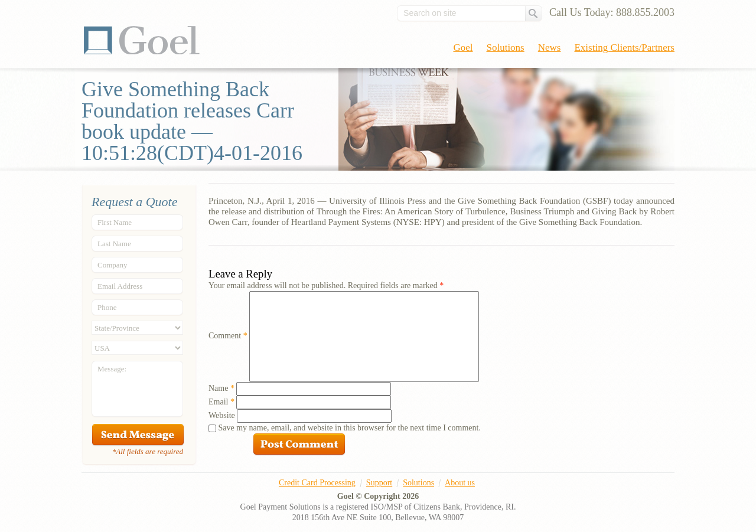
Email (221, 402)
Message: (112, 369)
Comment (228, 336)
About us (460, 483)
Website (222, 415)
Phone (107, 307)
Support (379, 483)
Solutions (506, 48)
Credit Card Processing (317, 483)
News (550, 48)
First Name (115, 222)
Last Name (114, 244)
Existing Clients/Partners (624, 48)
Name (221, 388)
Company (113, 265)
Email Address (120, 286)
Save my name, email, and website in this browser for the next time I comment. (350, 428)
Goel (142, 40)
